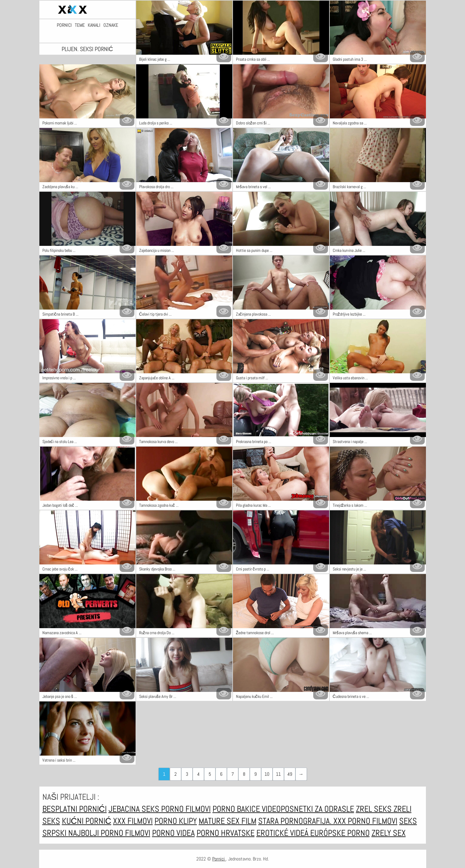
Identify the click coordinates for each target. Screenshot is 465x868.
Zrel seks (375, 809)
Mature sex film (228, 821)
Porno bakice (237, 809)
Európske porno (340, 833)
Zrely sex (389, 833)
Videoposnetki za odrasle (308, 809)
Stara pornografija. (296, 821)
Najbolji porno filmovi (109, 833)
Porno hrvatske (226, 833)
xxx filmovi (133, 821)
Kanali (94, 25)
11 (278, 774)
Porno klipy (176, 821)
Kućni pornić (87, 821)
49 (290, 774)
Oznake (111, 25)
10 (267, 774)
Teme (80, 25)
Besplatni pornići (75, 809)
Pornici (64, 25)
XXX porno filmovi (365, 821)
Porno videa (173, 833)
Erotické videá (283, 833)
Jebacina (125, 809)
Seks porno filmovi (176, 809)
